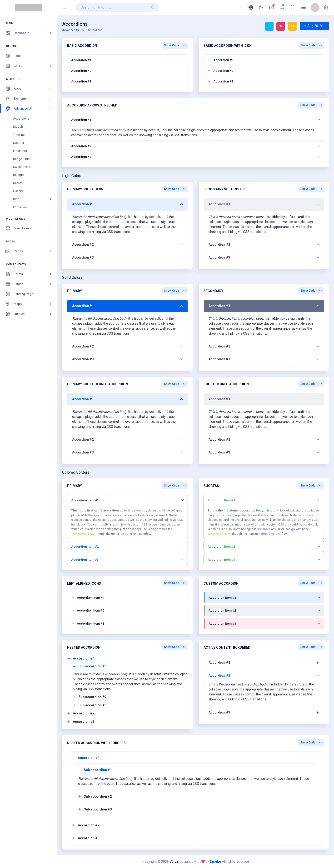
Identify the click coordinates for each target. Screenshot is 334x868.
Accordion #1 (81, 60)
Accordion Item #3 (127, 559)
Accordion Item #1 (127, 500)
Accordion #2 (81, 71)
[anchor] (261, 7)
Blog (33, 199)
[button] (326, 7)
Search (18, 183)
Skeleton (19, 215)
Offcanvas (20, 207)
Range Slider (22, 159)
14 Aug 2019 (314, 26)
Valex (174, 862)
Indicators (20, 151)
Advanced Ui (73, 30)
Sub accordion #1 (90, 666)
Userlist (18, 191)
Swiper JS (20, 223)
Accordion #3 (81, 81)
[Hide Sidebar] (66, 7)
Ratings (18, 175)
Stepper (19, 143)
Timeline (33, 135)
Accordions (21, 118)
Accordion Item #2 (127, 546)
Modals (18, 127)
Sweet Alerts (22, 167)
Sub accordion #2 (90, 697)
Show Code (175, 45)
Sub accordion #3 (90, 705)
